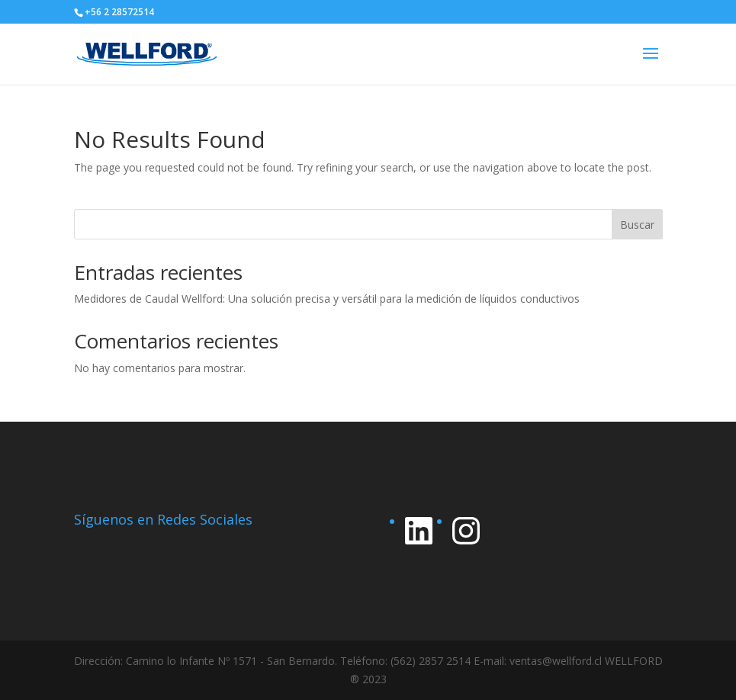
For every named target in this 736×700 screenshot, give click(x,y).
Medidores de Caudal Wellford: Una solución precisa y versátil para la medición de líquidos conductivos (327, 299)
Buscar (637, 225)
